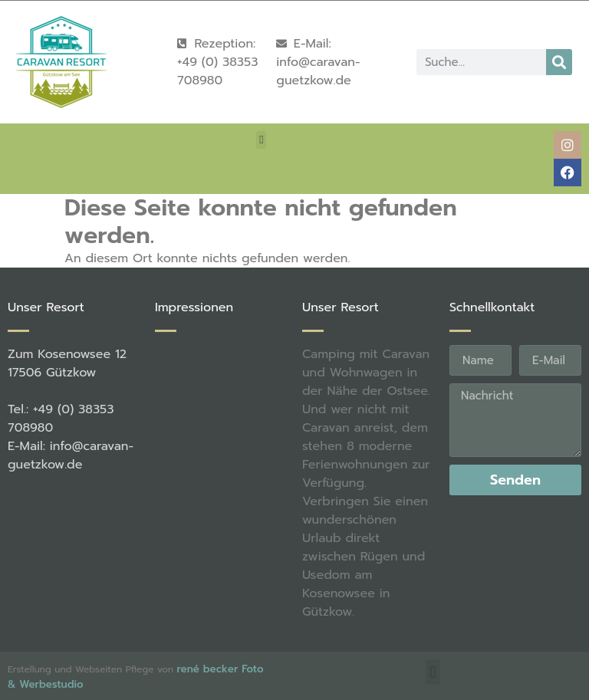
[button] (261, 140)
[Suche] (559, 62)
